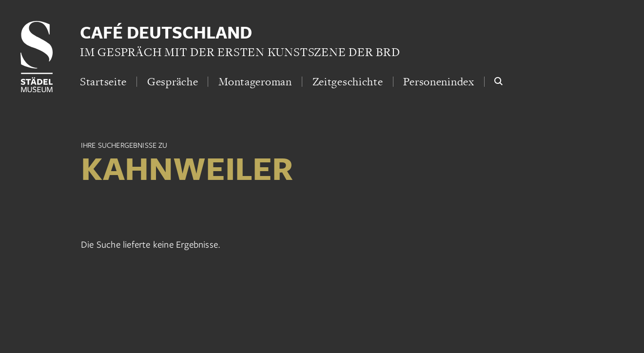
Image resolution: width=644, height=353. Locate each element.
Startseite (103, 81)
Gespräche (173, 81)
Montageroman (255, 81)
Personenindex (439, 81)
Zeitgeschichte (348, 81)
